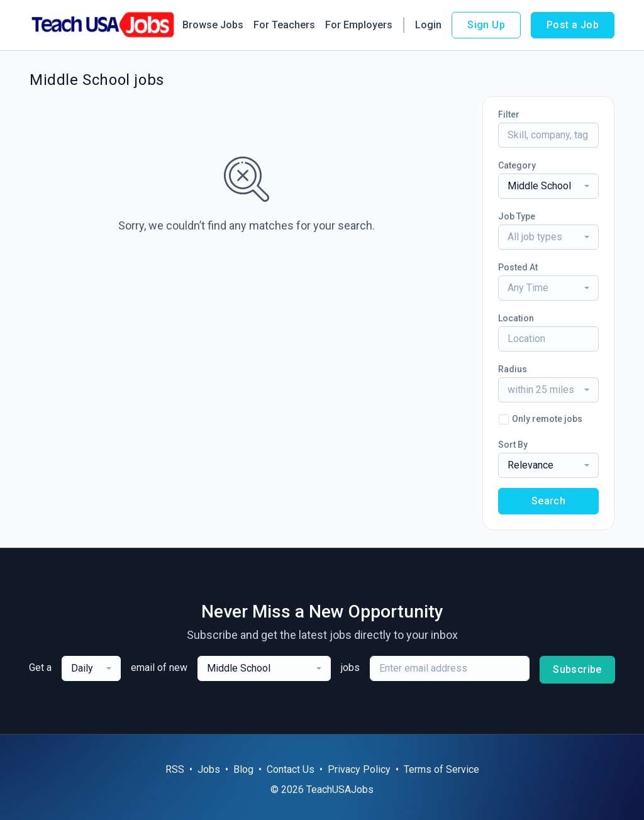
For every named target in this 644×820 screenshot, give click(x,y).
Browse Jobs (213, 25)
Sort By (513, 445)
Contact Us (291, 769)
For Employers (359, 25)
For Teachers (284, 25)
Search (548, 501)
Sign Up (486, 25)
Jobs (209, 769)
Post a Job (573, 25)
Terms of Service (441, 769)
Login (428, 25)
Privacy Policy (359, 769)
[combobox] (548, 186)
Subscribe (577, 669)
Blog (243, 769)
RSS (175, 769)
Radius (513, 369)
